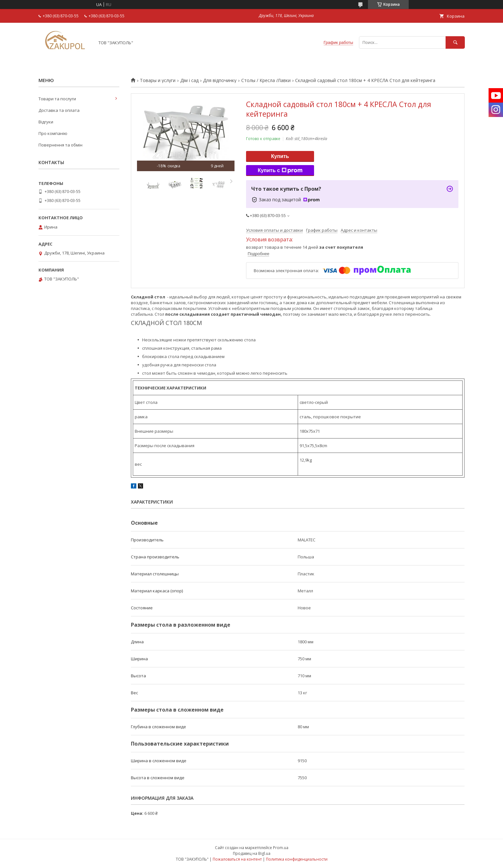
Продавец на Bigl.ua (252, 853)
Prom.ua (281, 848)
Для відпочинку (220, 80)
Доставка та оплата (59, 110)
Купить (280, 156)
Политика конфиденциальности (297, 859)
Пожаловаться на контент (237, 859)
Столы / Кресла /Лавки (266, 80)
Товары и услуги (158, 80)
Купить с (280, 171)
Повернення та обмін (60, 145)
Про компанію (53, 133)
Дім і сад (189, 80)
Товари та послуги (57, 99)
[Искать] (455, 42)
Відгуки (46, 122)
